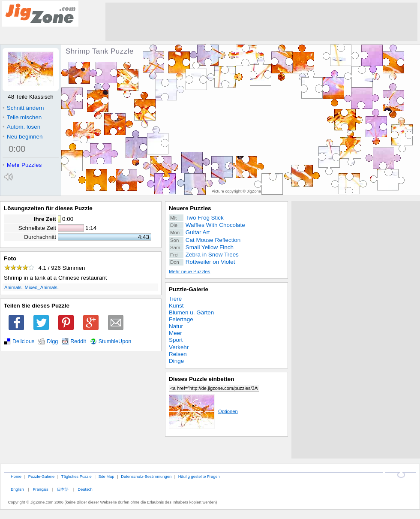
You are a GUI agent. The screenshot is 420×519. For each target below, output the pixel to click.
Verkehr (179, 347)
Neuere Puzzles (190, 208)
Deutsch (85, 489)
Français (41, 489)
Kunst (176, 306)
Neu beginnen (22, 137)
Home (16, 476)
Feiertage (181, 319)
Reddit (78, 341)
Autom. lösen (21, 127)
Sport (176, 340)
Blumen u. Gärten (191, 312)
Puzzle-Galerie (189, 289)
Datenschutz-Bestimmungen (146, 476)
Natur (176, 326)
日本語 (63, 489)
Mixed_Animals (41, 287)
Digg (52, 341)
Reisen (178, 354)
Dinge (176, 361)
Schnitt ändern (23, 108)
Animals (13, 287)
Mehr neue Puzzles (189, 272)
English (17, 489)
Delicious (23, 341)
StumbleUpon (115, 341)
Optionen (203, 411)
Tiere (175, 299)
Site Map (106, 476)
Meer (175, 333)
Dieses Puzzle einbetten (201, 379)
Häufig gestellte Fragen (199, 476)
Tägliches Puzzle (76, 476)
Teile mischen (22, 117)
